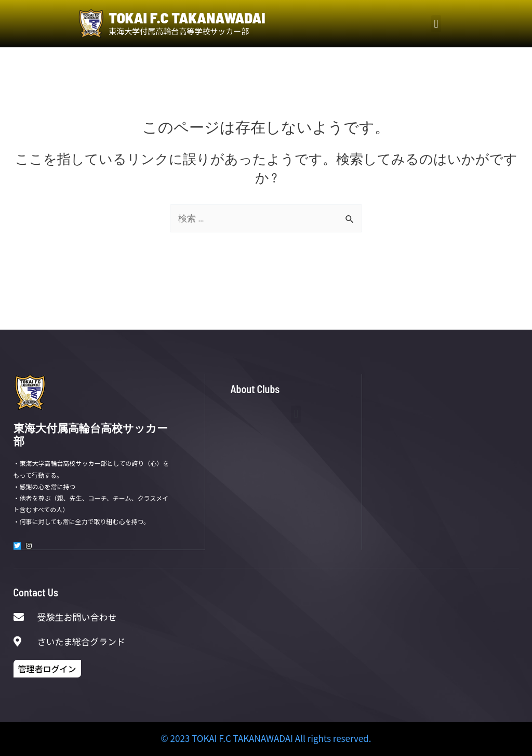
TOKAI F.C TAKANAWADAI (187, 17)
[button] (436, 24)
